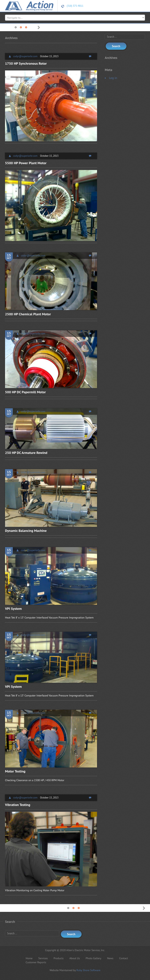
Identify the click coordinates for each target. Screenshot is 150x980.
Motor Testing (15, 771)
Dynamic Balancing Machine (26, 531)
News (110, 958)
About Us (75, 958)
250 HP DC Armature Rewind (26, 453)
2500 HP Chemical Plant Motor (28, 314)
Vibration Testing (18, 805)
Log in (113, 78)
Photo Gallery (93, 958)
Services (43, 958)
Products (59, 958)
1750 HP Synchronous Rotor (26, 63)
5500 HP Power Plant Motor (26, 163)
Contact (123, 958)
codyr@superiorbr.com (25, 56)
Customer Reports (36, 962)
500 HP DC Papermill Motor (25, 392)
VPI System (13, 609)
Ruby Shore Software (88, 970)
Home (29, 958)
